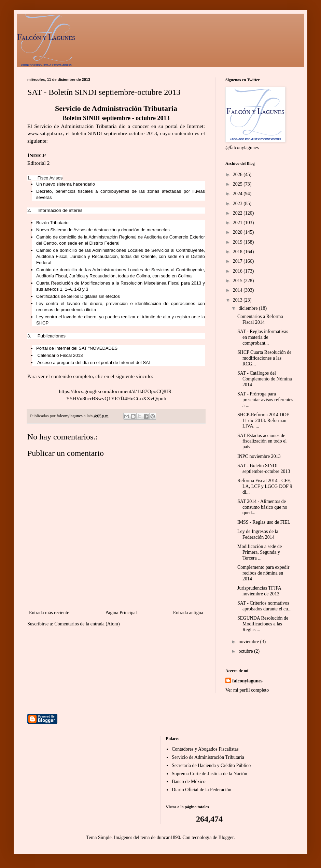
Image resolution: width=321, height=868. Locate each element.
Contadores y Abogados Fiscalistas (205, 749)
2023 (238, 204)
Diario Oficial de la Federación (201, 790)
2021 (238, 223)
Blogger (226, 837)
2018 (238, 252)
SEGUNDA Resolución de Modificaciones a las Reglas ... (263, 624)
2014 (238, 290)
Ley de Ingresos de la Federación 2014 (258, 534)
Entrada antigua (188, 613)
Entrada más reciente (49, 613)
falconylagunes (247, 681)
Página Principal (121, 613)
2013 (238, 300)
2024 (238, 194)
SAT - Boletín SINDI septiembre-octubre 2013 (264, 468)
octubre (246, 651)
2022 (238, 213)
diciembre (248, 308)
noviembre (249, 642)
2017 (238, 261)
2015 (238, 281)
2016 (238, 271)
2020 (238, 232)
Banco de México (189, 782)
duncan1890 (168, 837)
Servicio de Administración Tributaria (208, 757)
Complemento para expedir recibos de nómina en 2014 (263, 573)
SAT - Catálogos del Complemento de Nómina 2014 (265, 379)
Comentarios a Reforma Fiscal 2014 (260, 319)
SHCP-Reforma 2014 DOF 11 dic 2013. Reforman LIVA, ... (263, 421)
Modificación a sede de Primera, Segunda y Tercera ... (260, 552)
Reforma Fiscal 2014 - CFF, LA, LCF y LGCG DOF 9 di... (265, 486)
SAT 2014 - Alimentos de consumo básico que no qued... (262, 507)
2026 (238, 175)
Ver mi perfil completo (247, 690)
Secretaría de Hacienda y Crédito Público (211, 765)
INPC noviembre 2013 (259, 456)
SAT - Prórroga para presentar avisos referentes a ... (265, 400)
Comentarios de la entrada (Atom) (87, 624)
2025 (238, 184)
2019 (238, 242)
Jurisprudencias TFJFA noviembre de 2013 (259, 591)
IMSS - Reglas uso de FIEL (264, 522)
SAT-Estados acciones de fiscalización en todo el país (262, 441)
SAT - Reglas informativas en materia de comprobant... (263, 337)
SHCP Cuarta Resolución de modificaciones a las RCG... (264, 358)
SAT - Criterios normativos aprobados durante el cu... (264, 606)
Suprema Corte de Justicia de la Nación (210, 774)
